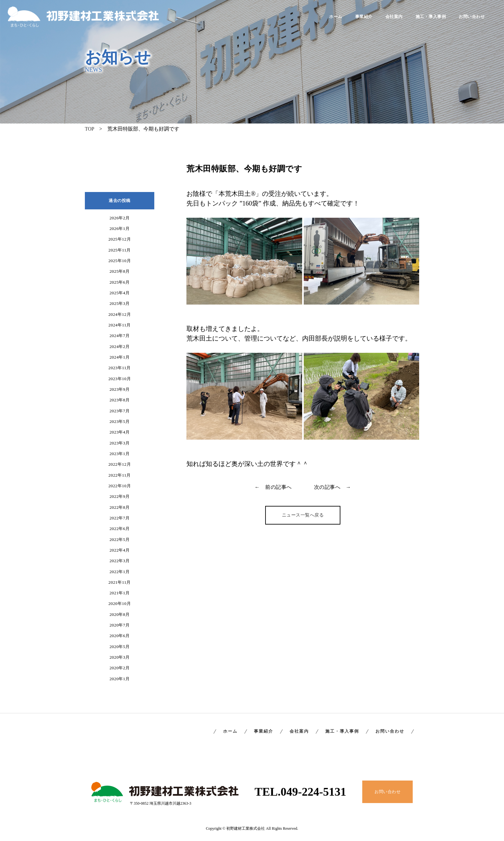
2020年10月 (120, 603)
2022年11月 (119, 475)
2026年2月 (120, 218)
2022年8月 (120, 507)
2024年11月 (119, 325)
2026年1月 (120, 229)
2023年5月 (120, 421)
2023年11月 (119, 368)
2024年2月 (120, 347)
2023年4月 (120, 432)
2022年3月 (120, 561)
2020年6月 (120, 636)
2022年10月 (120, 486)
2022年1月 (120, 572)
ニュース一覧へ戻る (303, 515)
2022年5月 (120, 539)
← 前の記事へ (273, 487)
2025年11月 (119, 250)
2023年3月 (120, 443)
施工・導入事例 (431, 17)
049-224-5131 (313, 792)
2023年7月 (120, 411)
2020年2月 (120, 668)
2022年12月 (120, 464)
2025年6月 (120, 282)
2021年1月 (120, 593)
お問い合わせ (472, 17)
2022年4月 (120, 550)
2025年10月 (120, 261)
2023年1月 (120, 454)
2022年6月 (120, 529)
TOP (90, 129)
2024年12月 (120, 314)
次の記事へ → (333, 487)
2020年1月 (120, 679)
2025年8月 (120, 271)
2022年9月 (120, 496)
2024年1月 (120, 357)
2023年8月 (120, 400)
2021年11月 (119, 582)
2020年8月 (120, 614)
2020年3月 (120, 657)
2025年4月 (120, 293)
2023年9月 (120, 389)
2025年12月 (120, 239)
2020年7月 (120, 625)
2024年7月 (120, 336)
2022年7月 (120, 518)
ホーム (336, 17)
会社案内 (394, 17)
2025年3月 (120, 303)
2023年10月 (120, 379)
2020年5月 (120, 647)
